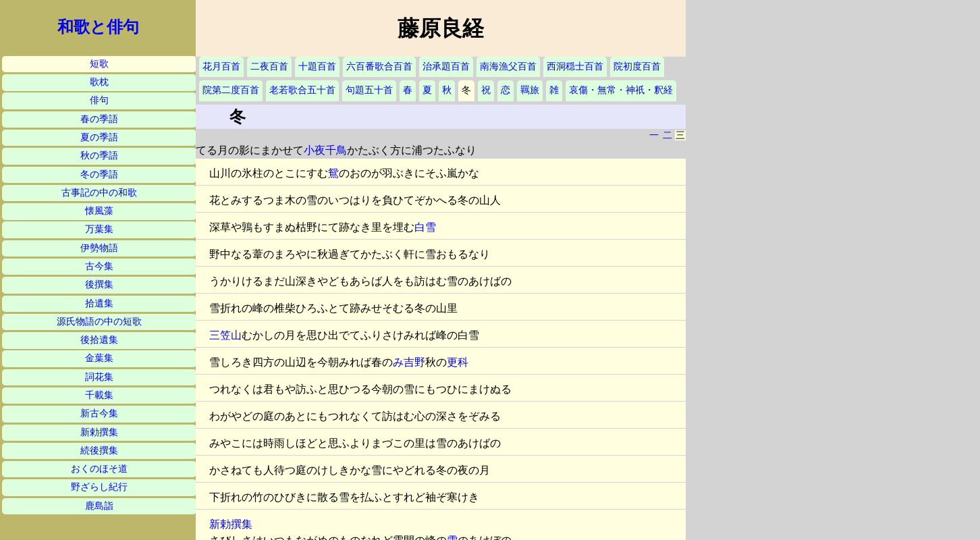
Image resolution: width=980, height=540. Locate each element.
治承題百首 (446, 66)
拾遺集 (99, 303)
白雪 (425, 227)
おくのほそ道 (99, 469)
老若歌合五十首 (302, 90)
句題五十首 (369, 90)
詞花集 (99, 377)
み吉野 (409, 362)
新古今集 (99, 413)
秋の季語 (99, 156)
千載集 (99, 395)
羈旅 (530, 90)
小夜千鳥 (325, 150)
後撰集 (99, 285)
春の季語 (99, 119)
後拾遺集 (99, 340)
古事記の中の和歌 (99, 193)
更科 (458, 362)
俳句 (99, 100)
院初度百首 (637, 66)
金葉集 (99, 358)
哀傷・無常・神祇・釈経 (621, 90)
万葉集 (99, 229)
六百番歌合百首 (379, 66)
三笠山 (225, 335)
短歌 (99, 64)
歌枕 (99, 82)
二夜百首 (269, 66)
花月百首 (221, 66)
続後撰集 (99, 451)
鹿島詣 (99, 506)
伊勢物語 (99, 248)
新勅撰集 (99, 432)
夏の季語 (99, 137)
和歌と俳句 (98, 27)
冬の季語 (99, 174)
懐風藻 (99, 211)
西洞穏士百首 (575, 66)
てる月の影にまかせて (250, 150)
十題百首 (317, 66)
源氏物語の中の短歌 (99, 322)
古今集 (99, 266)
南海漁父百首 (508, 66)
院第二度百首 (231, 90)
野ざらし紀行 (99, 487)
